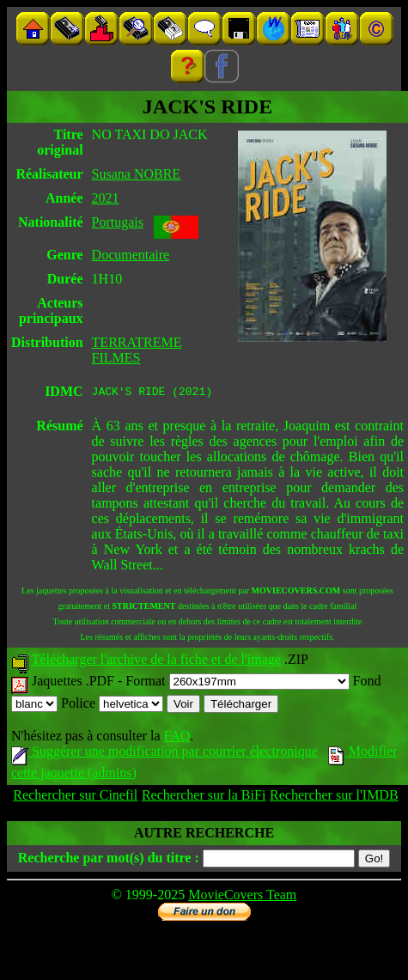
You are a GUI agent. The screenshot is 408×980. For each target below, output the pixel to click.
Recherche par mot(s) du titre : (109, 860)
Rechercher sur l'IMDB (334, 797)
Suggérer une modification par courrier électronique (164, 754)
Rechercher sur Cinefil (75, 797)
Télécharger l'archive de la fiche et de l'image (156, 662)
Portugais (118, 222)
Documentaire (131, 255)
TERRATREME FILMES (137, 350)
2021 (106, 198)
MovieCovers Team (242, 897)
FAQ (177, 738)
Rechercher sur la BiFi (204, 797)
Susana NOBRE (137, 174)
